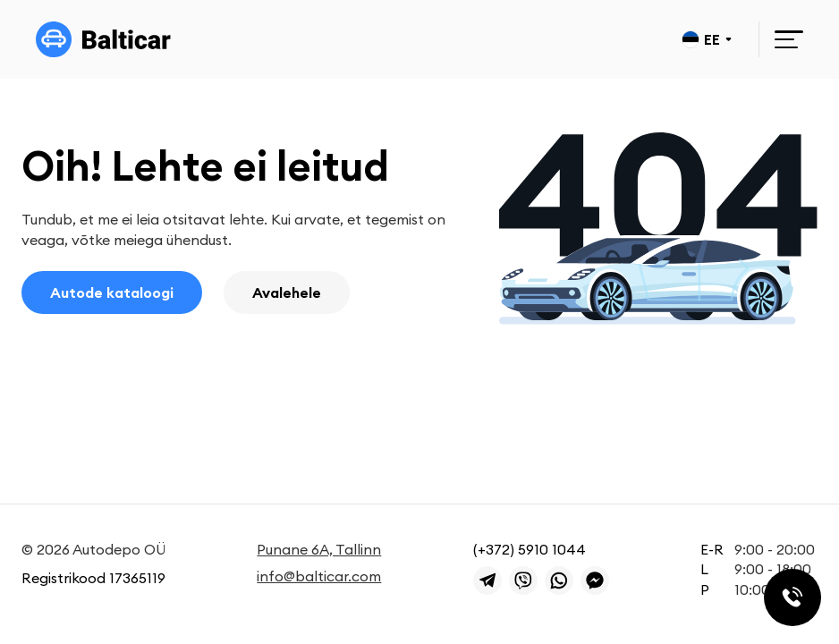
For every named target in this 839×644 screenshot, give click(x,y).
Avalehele (287, 292)
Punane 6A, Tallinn (319, 549)
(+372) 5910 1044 (530, 549)
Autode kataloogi (112, 292)
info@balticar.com (319, 576)
